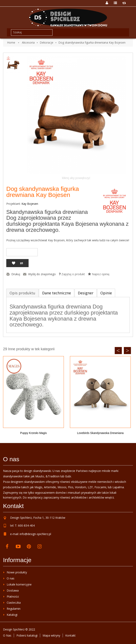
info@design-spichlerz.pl (35, 534)
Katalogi (12, 615)
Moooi (62, 487)
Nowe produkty (17, 572)
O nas (11, 578)
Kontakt (70, 635)
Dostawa (13, 590)
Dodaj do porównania (21, 263)
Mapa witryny (51, 635)
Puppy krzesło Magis (33, 433)
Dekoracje (47, 42)
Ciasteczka (14, 603)
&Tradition (53, 476)
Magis (38, 487)
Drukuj (16, 274)
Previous (118, 351)
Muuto (40, 476)
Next (127, 351)
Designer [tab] (86, 293)
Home (11, 42)
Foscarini (100, 487)
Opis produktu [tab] (22, 293)
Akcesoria (28, 42)
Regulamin (14, 609)
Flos (71, 487)
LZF (90, 487)
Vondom (81, 487)
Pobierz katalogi (27, 635)
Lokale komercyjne (19, 584)
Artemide (50, 487)
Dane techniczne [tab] (57, 293)
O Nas (7, 635)
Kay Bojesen (30, 204)
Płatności (13, 596)
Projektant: (13, 204)
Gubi (68, 476)
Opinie (106, 293)
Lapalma (118, 487)
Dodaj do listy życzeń (13, 263)
